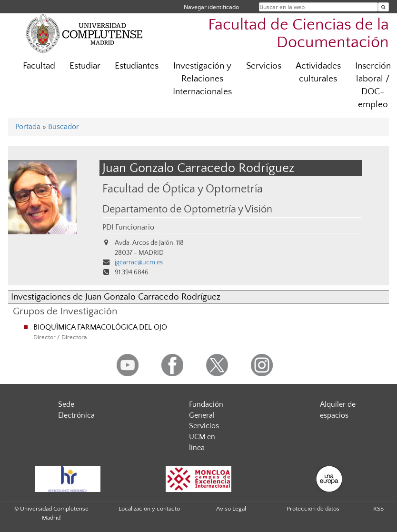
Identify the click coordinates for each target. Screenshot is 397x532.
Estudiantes (137, 66)
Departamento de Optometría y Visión (187, 210)
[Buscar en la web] (383, 7)
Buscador (64, 127)
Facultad (39, 66)
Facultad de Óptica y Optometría (183, 189)
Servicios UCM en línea (204, 437)
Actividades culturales (318, 72)
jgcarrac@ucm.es (139, 262)
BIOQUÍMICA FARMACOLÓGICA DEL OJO (100, 327)
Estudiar (85, 66)
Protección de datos (313, 509)
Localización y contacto (149, 509)
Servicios (264, 66)
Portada (28, 127)
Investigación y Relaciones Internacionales (202, 79)
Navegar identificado (211, 7)
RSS (378, 509)
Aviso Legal (231, 509)
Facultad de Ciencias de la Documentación (298, 34)
